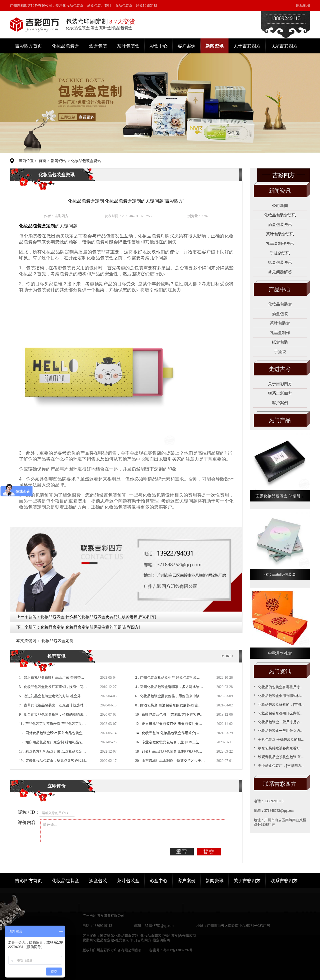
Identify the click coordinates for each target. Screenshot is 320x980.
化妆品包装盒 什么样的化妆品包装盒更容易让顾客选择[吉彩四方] (98, 617)
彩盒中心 (158, 46)
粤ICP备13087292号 (178, 950)
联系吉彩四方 (284, 46)
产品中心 (280, 289)
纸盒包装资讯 (280, 262)
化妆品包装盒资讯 (86, 161)
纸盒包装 (280, 342)
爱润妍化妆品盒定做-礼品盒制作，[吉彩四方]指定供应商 (126, 940)
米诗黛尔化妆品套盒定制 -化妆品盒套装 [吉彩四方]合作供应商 (148, 936)
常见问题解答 (280, 272)
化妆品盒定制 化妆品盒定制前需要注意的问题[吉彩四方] (90, 627)
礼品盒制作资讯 (280, 244)
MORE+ (227, 656)
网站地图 (303, 6)
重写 (182, 852)
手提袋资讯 (280, 253)
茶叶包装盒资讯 (280, 234)
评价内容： (29, 822)
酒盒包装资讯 (280, 225)
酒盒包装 (98, 46)
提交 (209, 852)
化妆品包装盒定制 (57, 641)
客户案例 (186, 46)
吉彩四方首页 (28, 46)
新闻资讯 (214, 46)
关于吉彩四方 (247, 46)
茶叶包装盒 (128, 46)
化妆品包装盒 (65, 46)
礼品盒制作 (280, 333)
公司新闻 (280, 206)
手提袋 (280, 352)
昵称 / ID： (29, 812)
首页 (42, 161)
